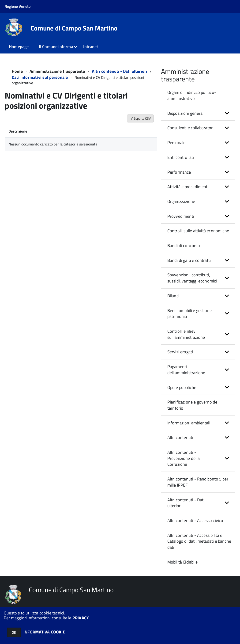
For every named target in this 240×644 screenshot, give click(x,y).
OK (14, 632)
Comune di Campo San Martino (74, 28)
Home (17, 71)
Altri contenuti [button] (180, 437)
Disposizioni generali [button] (186, 113)
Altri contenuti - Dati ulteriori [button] (186, 503)
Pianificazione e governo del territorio (193, 405)
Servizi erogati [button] (180, 352)
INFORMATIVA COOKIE (44, 632)
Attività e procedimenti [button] (188, 187)
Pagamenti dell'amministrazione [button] (186, 370)
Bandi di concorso (184, 246)
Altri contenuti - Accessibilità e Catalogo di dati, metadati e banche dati (199, 541)
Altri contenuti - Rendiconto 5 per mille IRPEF (198, 482)
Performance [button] (179, 172)
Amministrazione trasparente (57, 71)
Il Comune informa (56, 47)
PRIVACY (81, 618)
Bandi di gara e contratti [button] (189, 260)
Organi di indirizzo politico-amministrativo (192, 95)
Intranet (91, 47)
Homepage (19, 47)
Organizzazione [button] (181, 201)
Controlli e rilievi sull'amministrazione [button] (186, 334)
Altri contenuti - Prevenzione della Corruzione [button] (184, 458)
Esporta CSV (140, 118)
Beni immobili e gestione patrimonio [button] (189, 314)
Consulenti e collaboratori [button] (191, 128)
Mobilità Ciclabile (182, 562)
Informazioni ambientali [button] (189, 423)
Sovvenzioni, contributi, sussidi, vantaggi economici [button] (192, 278)
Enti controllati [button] (181, 157)
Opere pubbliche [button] (182, 387)
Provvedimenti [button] (181, 216)
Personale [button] (176, 143)
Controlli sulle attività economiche (198, 231)
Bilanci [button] (173, 296)
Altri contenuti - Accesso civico (195, 520)
